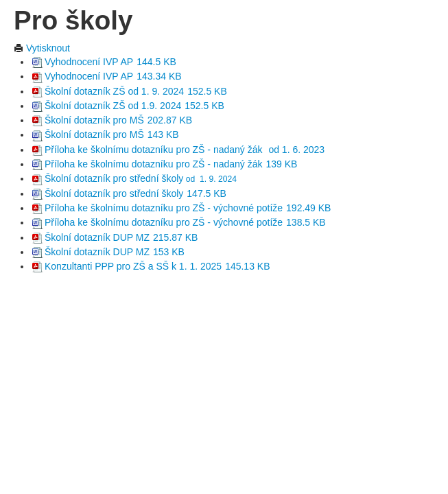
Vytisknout (42, 48)
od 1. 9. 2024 (210, 179)
